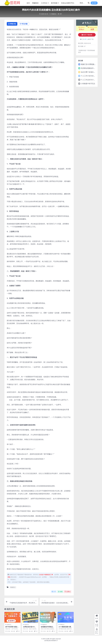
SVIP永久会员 (92, 27)
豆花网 (48, 639)
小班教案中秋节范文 (88, 84)
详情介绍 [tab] (12, 24)
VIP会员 (82, 27)
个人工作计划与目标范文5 (90, 76)
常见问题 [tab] (24, 24)
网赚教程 (54, 14)
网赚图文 (13, 587)
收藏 (60, 592)
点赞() (68, 592)
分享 (54, 592)
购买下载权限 (87, 35)
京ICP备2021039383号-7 (51, 641)
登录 (94, 3)
